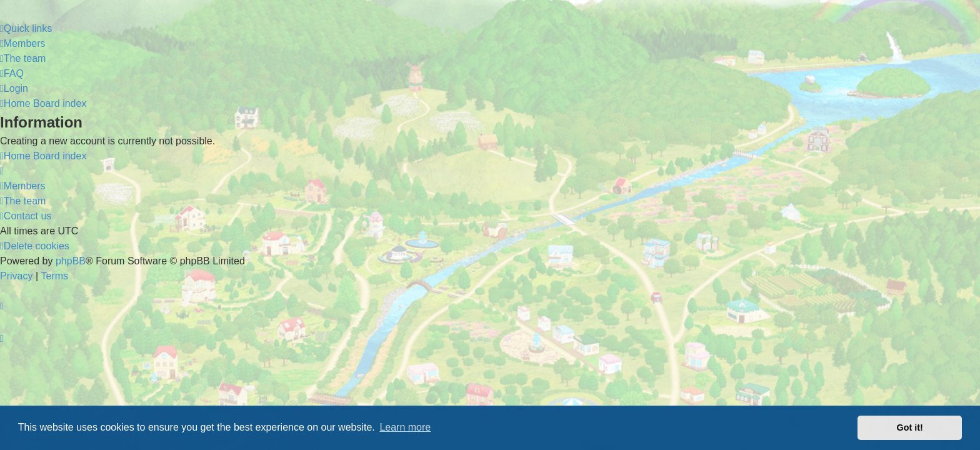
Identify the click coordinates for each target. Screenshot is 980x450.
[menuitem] (23, 44)
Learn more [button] (405, 427)
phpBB (71, 261)
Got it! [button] (910, 427)
